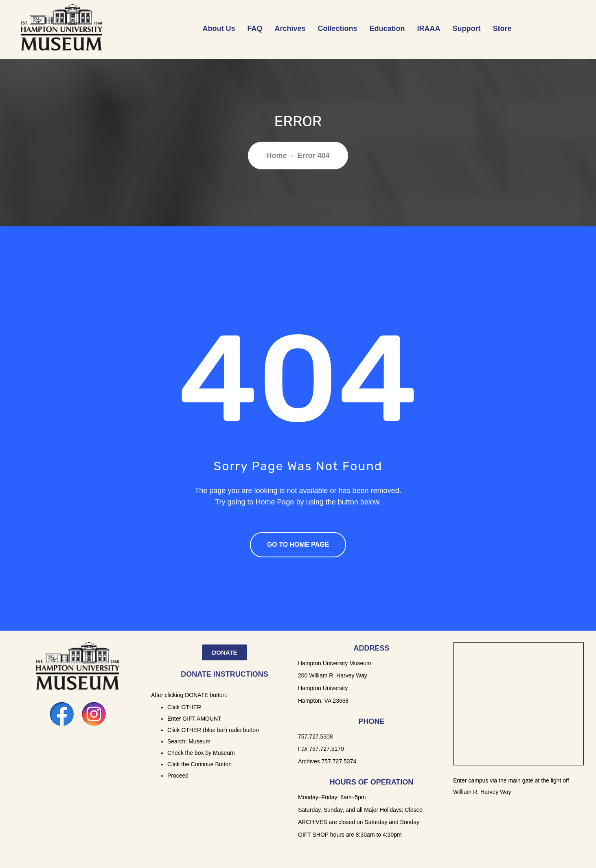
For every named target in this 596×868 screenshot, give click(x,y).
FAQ (255, 28)
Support (467, 28)
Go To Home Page (298, 545)
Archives (290, 28)
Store (502, 28)
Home (276, 156)
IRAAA (429, 28)
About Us (219, 28)
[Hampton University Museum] (518, 704)
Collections (338, 28)
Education (387, 28)
